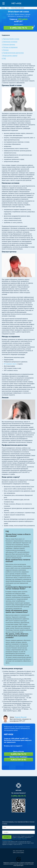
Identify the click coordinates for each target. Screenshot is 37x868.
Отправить (7, 837)
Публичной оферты (17, 839)
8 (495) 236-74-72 (34, 3)
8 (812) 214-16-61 (18, 760)
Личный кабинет (30, 3)
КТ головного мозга (10, 364)
